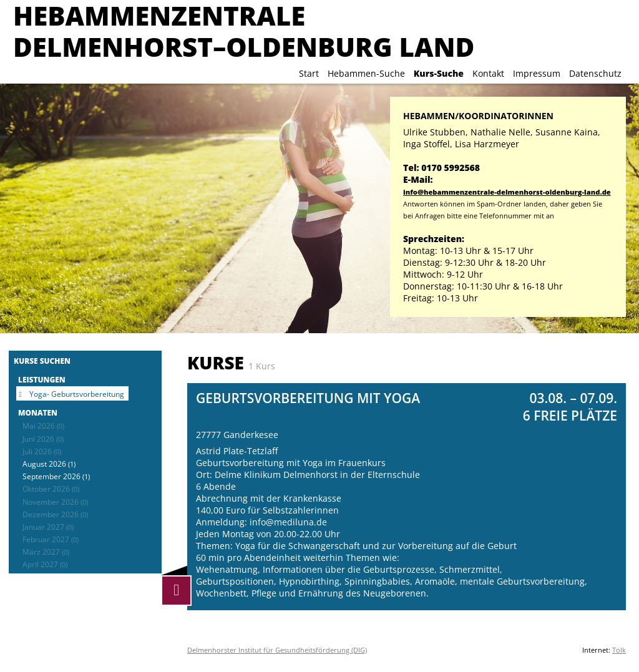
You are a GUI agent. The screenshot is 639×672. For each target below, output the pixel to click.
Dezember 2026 (55, 514)
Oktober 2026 (51, 489)
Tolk (619, 650)
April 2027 (45, 564)
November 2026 (55, 502)
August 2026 (49, 464)
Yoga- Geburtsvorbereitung (77, 394)
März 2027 (46, 552)
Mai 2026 (43, 426)
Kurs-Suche (439, 73)
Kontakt (488, 73)
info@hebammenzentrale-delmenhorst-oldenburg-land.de (507, 192)
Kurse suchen (42, 361)
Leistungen (42, 379)
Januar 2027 (48, 527)
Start (309, 73)
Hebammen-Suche (366, 73)
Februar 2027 (51, 539)
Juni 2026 (43, 439)
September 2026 (56, 476)
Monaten (38, 412)
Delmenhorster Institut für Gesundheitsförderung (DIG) (277, 650)
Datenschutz (595, 73)
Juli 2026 (42, 451)
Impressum (537, 73)
